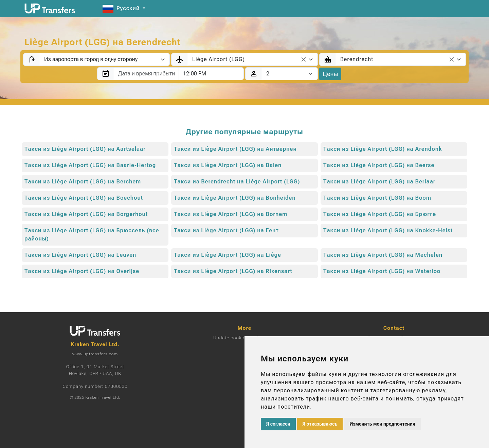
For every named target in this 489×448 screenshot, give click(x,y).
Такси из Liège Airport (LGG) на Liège (228, 255)
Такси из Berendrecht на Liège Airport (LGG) (237, 182)
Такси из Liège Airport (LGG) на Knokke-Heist (388, 230)
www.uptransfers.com (95, 354)
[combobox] (253, 59)
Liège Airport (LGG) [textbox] (219, 59)
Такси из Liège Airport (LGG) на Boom (377, 198)
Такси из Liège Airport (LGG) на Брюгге (380, 214)
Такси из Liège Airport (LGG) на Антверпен (235, 149)
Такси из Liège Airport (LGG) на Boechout (84, 198)
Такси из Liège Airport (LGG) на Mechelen (383, 255)
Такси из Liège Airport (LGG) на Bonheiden (235, 198)
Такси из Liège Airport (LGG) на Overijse (82, 271)
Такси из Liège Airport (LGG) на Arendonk (383, 149)
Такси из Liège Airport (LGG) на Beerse (379, 165)
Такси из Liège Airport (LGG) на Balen (228, 165)
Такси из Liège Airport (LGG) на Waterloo (382, 271)
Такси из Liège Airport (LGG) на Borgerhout (86, 214)
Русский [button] (122, 8)
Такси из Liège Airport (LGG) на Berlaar (379, 182)
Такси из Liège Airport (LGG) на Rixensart (233, 271)
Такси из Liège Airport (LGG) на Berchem (83, 182)
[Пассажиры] (290, 74)
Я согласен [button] (278, 424)
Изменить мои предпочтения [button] (382, 424)
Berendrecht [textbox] (357, 59)
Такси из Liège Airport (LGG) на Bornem (231, 214)
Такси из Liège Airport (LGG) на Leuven (80, 255)
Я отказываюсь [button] (320, 424)
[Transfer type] (105, 59)
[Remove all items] (304, 59)
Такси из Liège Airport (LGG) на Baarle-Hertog (90, 165)
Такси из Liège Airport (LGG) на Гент (226, 230)
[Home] (50, 8)
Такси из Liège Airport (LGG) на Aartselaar (85, 149)
